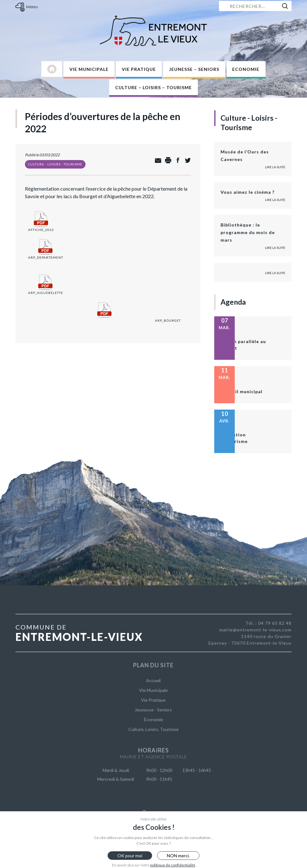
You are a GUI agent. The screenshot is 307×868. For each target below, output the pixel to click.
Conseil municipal (242, 391)
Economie (246, 69)
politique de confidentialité (173, 865)
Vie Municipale (89, 69)
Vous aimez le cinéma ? (248, 192)
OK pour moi (130, 856)
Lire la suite (275, 167)
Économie (153, 719)
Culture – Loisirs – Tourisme (153, 87)
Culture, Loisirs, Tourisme (153, 729)
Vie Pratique (139, 69)
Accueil (153, 680)
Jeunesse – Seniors (194, 69)
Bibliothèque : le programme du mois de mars (248, 232)
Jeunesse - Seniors (153, 710)
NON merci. (178, 856)
